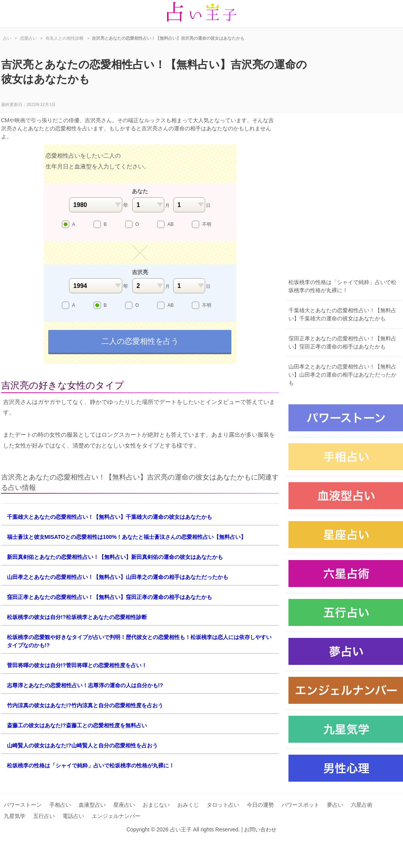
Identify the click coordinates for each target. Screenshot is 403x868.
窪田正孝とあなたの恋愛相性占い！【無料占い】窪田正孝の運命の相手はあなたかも (110, 597)
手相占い (60, 805)
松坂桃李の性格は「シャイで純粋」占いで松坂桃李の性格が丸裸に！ (91, 765)
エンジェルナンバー (116, 816)
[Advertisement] (73, 196)
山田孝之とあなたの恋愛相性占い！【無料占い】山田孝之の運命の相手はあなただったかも (118, 577)
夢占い (335, 805)
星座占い (124, 805)
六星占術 (362, 805)
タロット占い (223, 805)
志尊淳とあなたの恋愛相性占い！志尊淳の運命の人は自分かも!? (85, 685)
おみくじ (188, 805)
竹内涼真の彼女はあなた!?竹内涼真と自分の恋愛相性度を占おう (85, 705)
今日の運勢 (260, 805)
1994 (96, 286)
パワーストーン (23, 805)
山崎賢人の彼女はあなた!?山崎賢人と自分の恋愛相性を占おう (82, 745)
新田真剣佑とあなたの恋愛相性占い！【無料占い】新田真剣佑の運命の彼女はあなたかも (115, 557)
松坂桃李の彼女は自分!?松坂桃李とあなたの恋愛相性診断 (77, 617)
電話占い (73, 816)
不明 (207, 224)
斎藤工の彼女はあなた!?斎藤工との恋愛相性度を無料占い (77, 725)
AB (170, 224)
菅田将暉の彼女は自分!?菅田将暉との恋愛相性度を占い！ (77, 665)
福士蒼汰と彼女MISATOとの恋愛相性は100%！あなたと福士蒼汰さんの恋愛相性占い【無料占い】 (127, 537)
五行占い (44, 816)
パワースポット (300, 805)
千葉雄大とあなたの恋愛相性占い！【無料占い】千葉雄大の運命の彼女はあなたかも (110, 517)
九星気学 (15, 816)
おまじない (156, 805)
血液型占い (92, 805)
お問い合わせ (260, 829)
